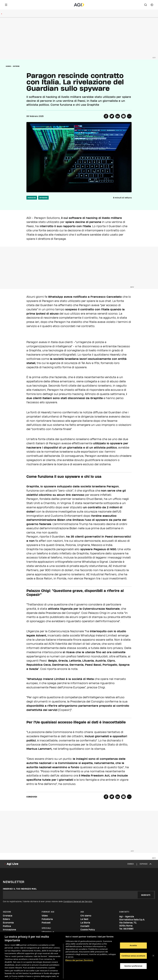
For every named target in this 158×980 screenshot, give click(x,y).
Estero (16, 66)
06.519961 (128, 929)
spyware (43, 198)
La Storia (85, 923)
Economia (8, 923)
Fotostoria (47, 919)
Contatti (85, 926)
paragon (32, 198)
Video (45, 916)
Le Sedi (84, 919)
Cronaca (8, 916)
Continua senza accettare (133, 956)
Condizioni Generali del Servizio (78, 901)
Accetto (133, 945)
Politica (7, 926)
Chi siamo (86, 916)
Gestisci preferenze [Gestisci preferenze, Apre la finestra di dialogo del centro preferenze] (133, 966)
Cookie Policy (88, 930)
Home (8, 66)
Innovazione (9, 930)
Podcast (46, 923)
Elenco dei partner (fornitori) (79, 960)
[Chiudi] (153, 956)
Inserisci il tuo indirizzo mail (20, 889)
